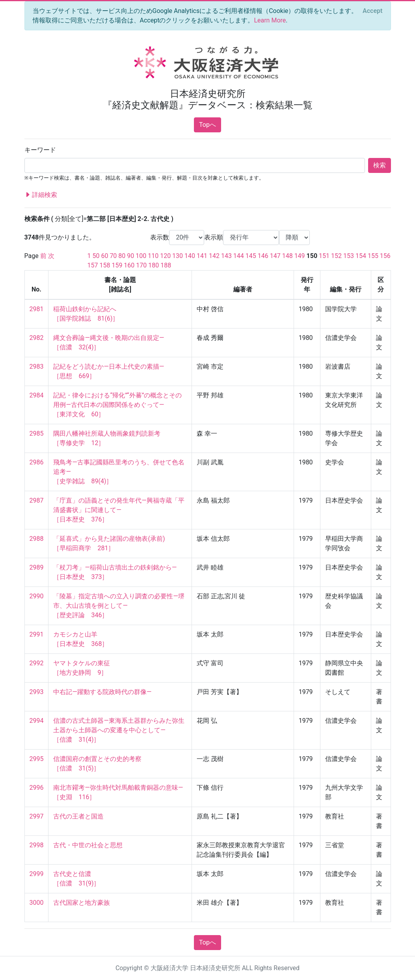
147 (275, 256)
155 (373, 256)
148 (288, 256)
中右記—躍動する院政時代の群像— (102, 692)
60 (104, 256)
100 (141, 256)
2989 (37, 567)
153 (349, 256)
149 (300, 256)
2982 (37, 338)
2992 (37, 663)
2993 (37, 692)
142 (214, 256)
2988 (37, 539)
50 (96, 256)
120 (165, 256)
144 (239, 256)
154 (361, 256)
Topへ (207, 125)
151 (324, 256)
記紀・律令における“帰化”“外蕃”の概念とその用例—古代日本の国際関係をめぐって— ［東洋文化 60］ (117, 405)
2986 (37, 462)
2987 (37, 500)
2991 (37, 634)
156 (385, 256)
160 (129, 265)
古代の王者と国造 (78, 816)
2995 (37, 759)
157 (93, 265)
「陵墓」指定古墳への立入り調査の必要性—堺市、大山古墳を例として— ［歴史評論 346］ (119, 606)
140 (190, 256)
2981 (37, 309)
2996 (37, 788)
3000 (37, 903)
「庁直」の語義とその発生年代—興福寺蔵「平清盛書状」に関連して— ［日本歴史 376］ (119, 510)
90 (130, 256)
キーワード (40, 150)
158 (105, 265)
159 (117, 265)
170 (141, 265)
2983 (37, 367)
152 (336, 256)
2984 (37, 395)
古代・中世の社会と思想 (88, 845)
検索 (380, 165)
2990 (37, 596)
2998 (37, 845)
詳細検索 (41, 195)
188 (166, 265)
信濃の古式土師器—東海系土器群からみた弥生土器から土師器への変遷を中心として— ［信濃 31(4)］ (119, 730)
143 (226, 256)
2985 (37, 433)
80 (122, 256)
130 (178, 256)
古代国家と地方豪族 (82, 903)
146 (263, 256)
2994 (37, 721)
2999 (37, 874)
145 (251, 256)
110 (153, 256)
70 (113, 256)
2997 (37, 816)
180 (154, 265)
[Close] (372, 11)
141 (202, 256)
